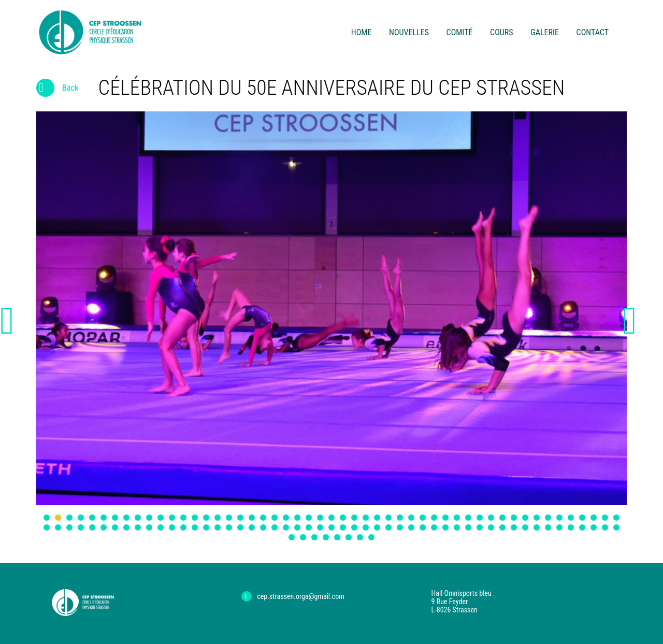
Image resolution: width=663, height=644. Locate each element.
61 (149, 527)
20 (263, 518)
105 (314, 537)
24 (309, 518)
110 (371, 537)
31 (388, 518)
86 (434, 527)
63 (172, 527)
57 (104, 527)
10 (149, 518)
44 (537, 518)
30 (377, 518)
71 (263, 527)
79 (354, 527)
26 (331, 518)
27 (343, 518)
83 (400, 527)
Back (57, 90)
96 (548, 527)
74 (297, 527)
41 (502, 518)
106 (326, 537)
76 (320, 527)
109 (360, 537)
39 (480, 518)
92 (502, 527)
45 (548, 518)
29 (366, 518)
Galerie (545, 32)
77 (331, 527)
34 (423, 518)
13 (183, 518)
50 (605, 518)
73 (286, 527)
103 (292, 537)
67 (218, 527)
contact (593, 32)
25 (320, 518)
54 (69, 527)
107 (337, 537)
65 (195, 527)
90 (480, 527)
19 (252, 518)
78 (343, 527)
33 (411, 518)
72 (275, 527)
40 (491, 518)
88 (457, 527)
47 (571, 518)
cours (501, 32)
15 (206, 518)
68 (229, 527)
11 (161, 518)
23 (297, 518)
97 (559, 527)
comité (460, 32)
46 (559, 518)
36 (445, 518)
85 (423, 527)
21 (275, 518)
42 (514, 518)
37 (457, 518)
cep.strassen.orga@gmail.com (301, 596)
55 (81, 527)
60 (138, 527)
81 (377, 527)
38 (468, 518)
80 (366, 527)
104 (303, 537)
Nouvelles (409, 32)
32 (400, 518)
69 (240, 527)
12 (172, 518)
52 (47, 527)
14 (195, 518)
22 (286, 518)
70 (252, 527)
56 (92, 527)
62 (161, 527)
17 (229, 518)
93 (514, 527)
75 (309, 527)
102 (616, 527)
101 (605, 527)
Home (362, 32)
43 (525, 518)
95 (537, 527)
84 (411, 527)
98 (571, 527)
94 (525, 527)
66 (206, 527)
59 (126, 527)
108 (349, 537)
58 (115, 527)
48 (582, 518)
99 (582, 527)
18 (240, 518)
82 (388, 527)
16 (218, 518)
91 (491, 527)
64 (183, 527)
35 (434, 518)
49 (594, 518)
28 (354, 518)
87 (445, 527)
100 (594, 527)
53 (58, 527)
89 (468, 527)
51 (616, 518)
